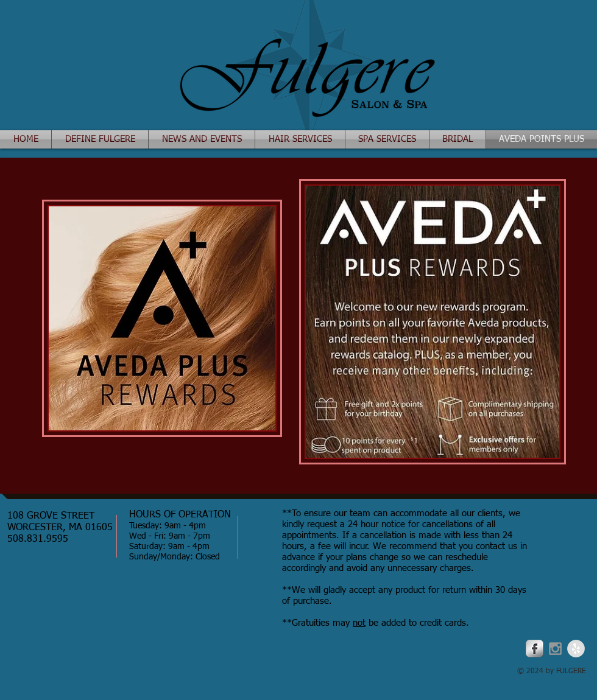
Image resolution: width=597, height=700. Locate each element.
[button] (202, 139)
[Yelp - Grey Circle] (576, 649)
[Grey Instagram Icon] (555, 649)
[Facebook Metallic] (535, 649)
